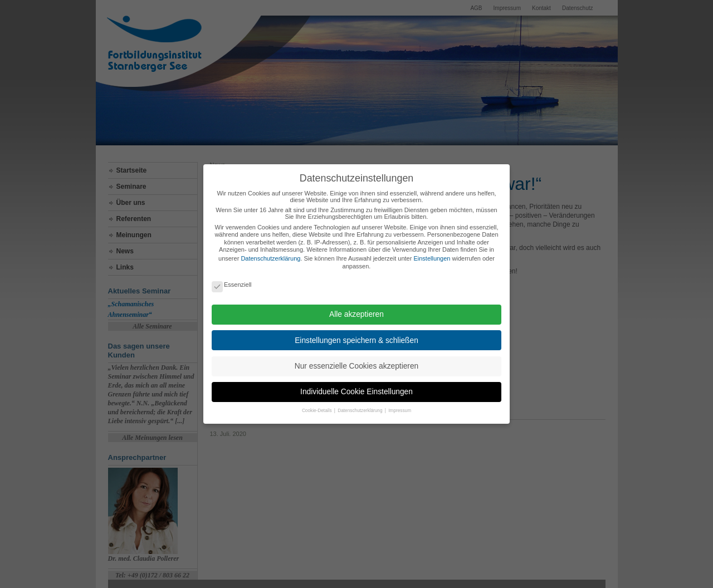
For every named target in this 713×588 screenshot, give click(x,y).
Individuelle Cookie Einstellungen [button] (356, 392)
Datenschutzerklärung (270, 258)
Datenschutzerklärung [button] (361, 411)
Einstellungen (432, 258)
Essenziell (232, 285)
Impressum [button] (400, 411)
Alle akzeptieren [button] (356, 314)
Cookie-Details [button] (318, 411)
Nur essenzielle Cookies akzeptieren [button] (356, 366)
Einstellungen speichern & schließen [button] (356, 340)
